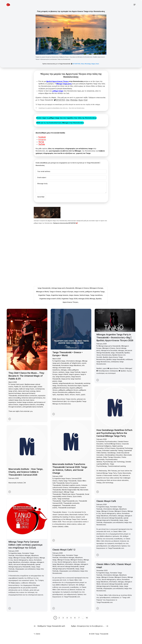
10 (87, 618)
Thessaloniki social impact (67, 508)
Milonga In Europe (19, 558)
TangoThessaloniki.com (70, 501)
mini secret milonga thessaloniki (24, 564)
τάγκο (67, 395)
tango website (57, 382)
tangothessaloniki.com (66, 383)
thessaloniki (79, 383)
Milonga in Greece (33, 558)
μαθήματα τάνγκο (72, 390)
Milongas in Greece (109, 348)
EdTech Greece (110, 448)
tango (67, 372)
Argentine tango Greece (62, 478)
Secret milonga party (21, 560)
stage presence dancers (27, 405)
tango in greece (74, 374)
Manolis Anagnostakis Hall (70, 490)
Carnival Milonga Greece (113, 444)
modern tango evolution (25, 402)
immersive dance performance (32, 398)
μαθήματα (62, 390)
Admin (37, 634)
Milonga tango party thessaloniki (109, 346)
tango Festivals (75, 372)
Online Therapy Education (112, 457)
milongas (64, 370)
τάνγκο (72, 395)
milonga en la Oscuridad (109, 350)
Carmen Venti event (17, 384)
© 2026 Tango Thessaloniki (99, 634)
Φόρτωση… (49, 255)
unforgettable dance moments (33, 407)
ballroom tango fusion (27, 389)
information (25, 562)
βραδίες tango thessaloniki (116, 359)
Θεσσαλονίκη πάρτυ (75, 386)
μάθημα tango (58, 91)
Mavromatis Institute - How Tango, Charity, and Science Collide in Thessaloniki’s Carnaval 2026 (26, 472)
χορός (83, 395)
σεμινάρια (60, 395)
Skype (93, 64)
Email (97, 64)
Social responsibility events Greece (71, 495)
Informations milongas (74, 361)
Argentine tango (60, 361)
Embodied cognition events (71, 485)
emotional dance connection (27, 396)
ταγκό (78, 395)
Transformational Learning (117, 466)
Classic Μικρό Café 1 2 (64, 550)
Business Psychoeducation (108, 442)
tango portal (65, 379)
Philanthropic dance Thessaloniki (73, 494)
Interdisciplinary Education (114, 455)
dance (31, 560)
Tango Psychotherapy (105, 465)
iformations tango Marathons (71, 365)
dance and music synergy (27, 391)
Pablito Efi (17, 387)
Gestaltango (112, 453)
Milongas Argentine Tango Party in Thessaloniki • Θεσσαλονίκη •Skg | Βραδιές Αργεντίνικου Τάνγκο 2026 (115, 337)
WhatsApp (88, 64)
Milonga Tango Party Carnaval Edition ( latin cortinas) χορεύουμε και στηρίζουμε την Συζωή (25, 545)
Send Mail (41, 197)
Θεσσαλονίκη (62, 386)
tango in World (63, 374)
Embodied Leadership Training (113, 450)
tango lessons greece (63, 377)
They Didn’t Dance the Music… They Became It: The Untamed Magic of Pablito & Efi (26, 376)
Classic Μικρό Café (106, 501)
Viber (82, 64)
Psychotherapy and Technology (114, 462)
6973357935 (76, 64)
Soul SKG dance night (29, 387)
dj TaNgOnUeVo (75, 363)
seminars (61, 372)
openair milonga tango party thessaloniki (25, 566)
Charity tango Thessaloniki (67, 481)
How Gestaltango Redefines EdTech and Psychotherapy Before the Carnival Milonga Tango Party (114, 433)
